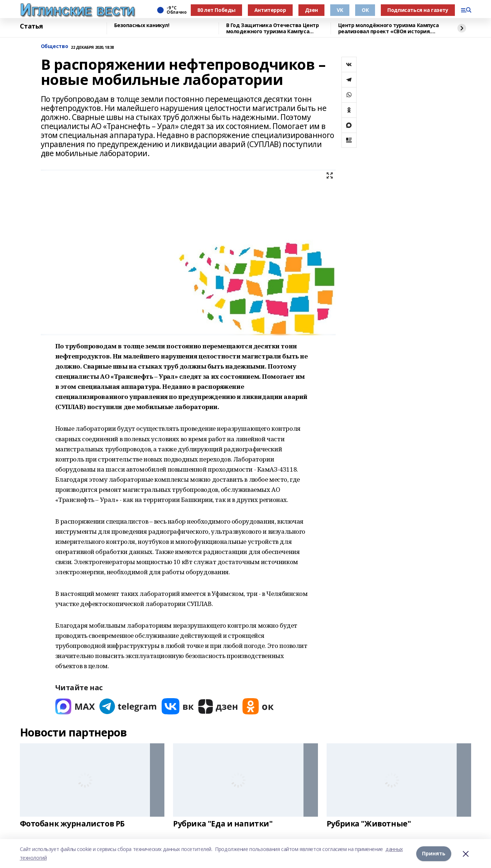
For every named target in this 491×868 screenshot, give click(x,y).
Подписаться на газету (418, 10)
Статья (31, 26)
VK (340, 10)
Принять (434, 853)
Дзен (311, 10)
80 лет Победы (216, 10)
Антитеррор (270, 10)
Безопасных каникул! (142, 25)
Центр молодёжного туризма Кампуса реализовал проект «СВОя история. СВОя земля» (389, 28)
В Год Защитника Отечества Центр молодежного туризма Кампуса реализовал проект (273, 28)
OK (365, 10)
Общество (55, 46)
